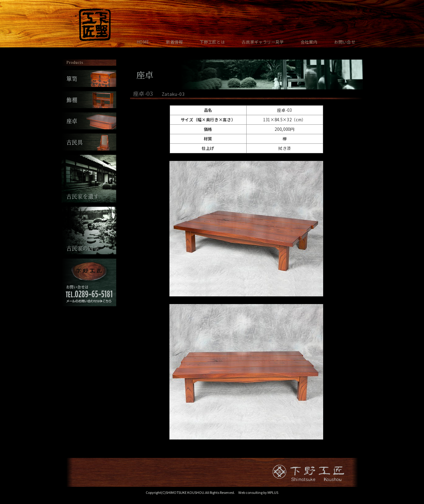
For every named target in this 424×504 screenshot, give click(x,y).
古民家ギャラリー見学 (263, 42)
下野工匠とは (212, 42)
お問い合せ (345, 42)
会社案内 (309, 42)
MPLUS (273, 492)
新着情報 (174, 42)
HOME (143, 42)
